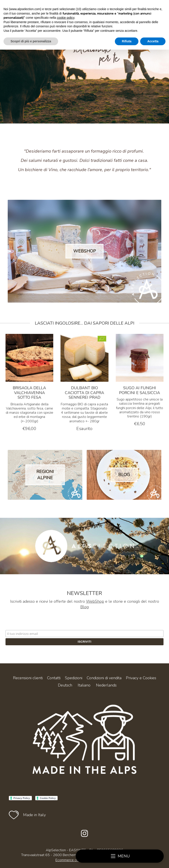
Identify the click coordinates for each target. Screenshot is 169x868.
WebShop (95, 601)
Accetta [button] (153, 41)
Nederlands (106, 685)
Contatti (54, 678)
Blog (84, 607)
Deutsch (65, 685)
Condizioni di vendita (104, 678)
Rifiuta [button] (127, 41)
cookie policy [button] (66, 18)
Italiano (84, 685)
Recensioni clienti (28, 678)
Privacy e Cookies (141, 678)
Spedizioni (74, 678)
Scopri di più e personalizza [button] (31, 41)
